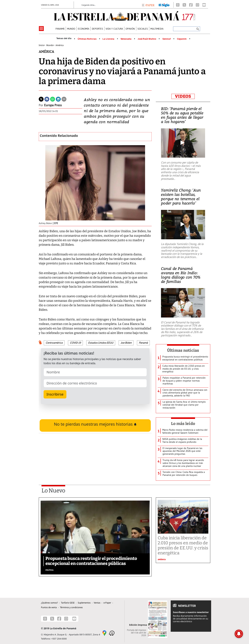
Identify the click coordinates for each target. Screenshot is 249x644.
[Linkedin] (58, 99)
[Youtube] (204, 5)
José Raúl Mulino (147, 39)
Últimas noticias (183, 350)
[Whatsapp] (53, 99)
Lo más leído (183, 424)
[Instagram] (197, 5)
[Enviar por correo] (64, 99)
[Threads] (178, 5)
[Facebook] (191, 5)
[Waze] (112, 633)
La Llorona (108, 39)
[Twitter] (41, 99)
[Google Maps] (104, 633)
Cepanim (182, 39)
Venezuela (126, 39)
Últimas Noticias (87, 39)
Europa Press (53, 105)
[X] (184, 5)
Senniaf (167, 39)
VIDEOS (183, 96)
